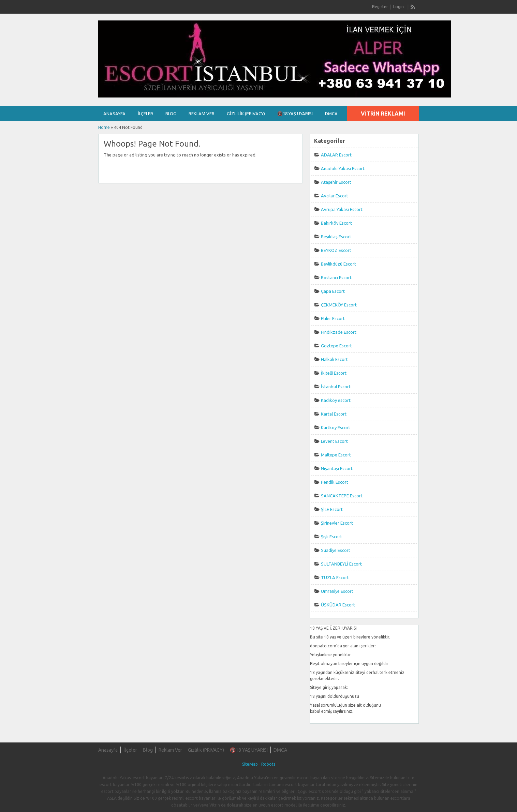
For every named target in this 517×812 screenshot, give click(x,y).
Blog (171, 114)
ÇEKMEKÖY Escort (339, 305)
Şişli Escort (331, 537)
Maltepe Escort (336, 455)
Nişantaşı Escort (337, 468)
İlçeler (145, 114)
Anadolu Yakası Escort (343, 168)
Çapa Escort (333, 291)
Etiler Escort (333, 318)
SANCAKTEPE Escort (342, 496)
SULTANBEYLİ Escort (341, 564)
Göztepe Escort (336, 346)
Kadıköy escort (336, 400)
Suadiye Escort (336, 550)
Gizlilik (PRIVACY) (246, 114)
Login (398, 7)
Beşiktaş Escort (336, 237)
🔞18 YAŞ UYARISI (295, 114)
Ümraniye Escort (337, 591)
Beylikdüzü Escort (338, 264)
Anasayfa (114, 114)
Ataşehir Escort (336, 182)
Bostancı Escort (336, 277)
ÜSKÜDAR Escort (338, 605)
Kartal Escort (334, 414)
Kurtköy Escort (336, 427)
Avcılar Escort (335, 196)
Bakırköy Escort (336, 223)
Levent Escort (334, 441)
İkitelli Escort (334, 373)
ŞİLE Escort (332, 509)
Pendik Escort (335, 482)
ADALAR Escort (336, 155)
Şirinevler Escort (337, 523)
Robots (268, 764)
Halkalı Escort (334, 359)
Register (380, 7)
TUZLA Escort (335, 577)
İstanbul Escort (336, 387)
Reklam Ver (202, 114)
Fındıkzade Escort (339, 332)
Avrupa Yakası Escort (342, 209)
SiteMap (250, 764)
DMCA (331, 114)
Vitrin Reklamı (383, 114)
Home (104, 127)
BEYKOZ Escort (336, 250)
